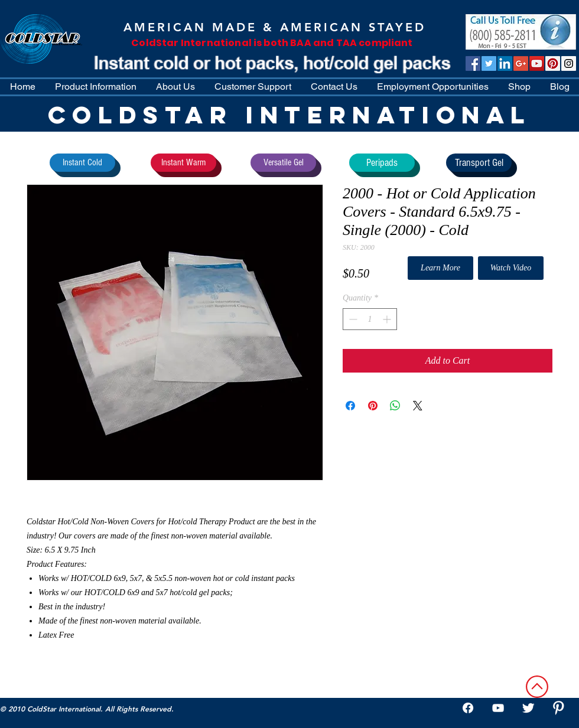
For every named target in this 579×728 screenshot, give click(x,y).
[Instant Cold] (82, 163)
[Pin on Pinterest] (373, 406)
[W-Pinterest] (558, 708)
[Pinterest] (553, 63)
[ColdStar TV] (537, 63)
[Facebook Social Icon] (473, 63)
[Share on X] (418, 406)
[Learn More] (440, 268)
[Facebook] (468, 708)
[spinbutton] (370, 319)
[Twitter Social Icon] (489, 63)
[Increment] (388, 319)
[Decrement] (352, 319)
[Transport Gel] (479, 163)
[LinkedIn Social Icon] (505, 63)
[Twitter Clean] (528, 708)
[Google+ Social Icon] (521, 63)
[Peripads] (382, 163)
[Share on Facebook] (350, 406)
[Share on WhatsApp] (395, 406)
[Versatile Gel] (283, 163)
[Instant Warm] (183, 163)
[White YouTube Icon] (498, 708)
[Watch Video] (511, 268)
